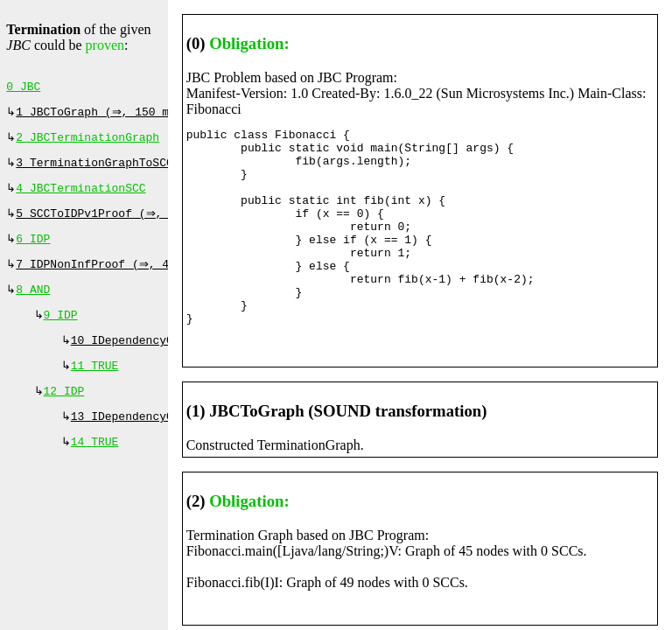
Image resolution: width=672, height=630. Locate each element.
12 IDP (64, 414)
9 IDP (61, 332)
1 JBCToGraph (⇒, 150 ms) (101, 115)
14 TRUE (95, 468)
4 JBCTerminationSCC (80, 197)
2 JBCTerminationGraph (87, 143)
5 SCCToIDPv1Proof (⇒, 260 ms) (118, 224)
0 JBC (23, 88)
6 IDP (33, 251)
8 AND (33, 305)
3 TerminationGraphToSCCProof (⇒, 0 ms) (149, 170)
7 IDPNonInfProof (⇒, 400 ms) (115, 278)
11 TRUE (95, 387)
